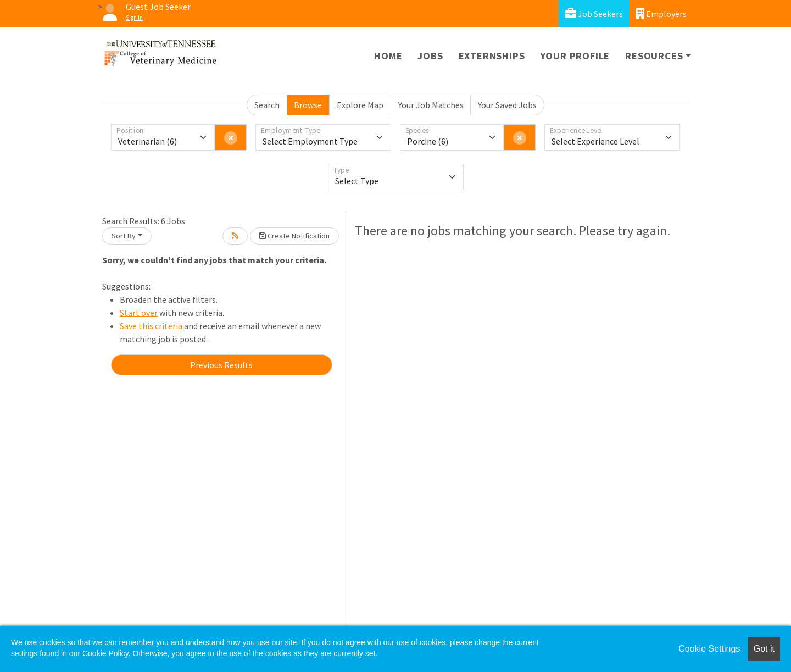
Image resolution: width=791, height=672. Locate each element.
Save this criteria (151, 326)
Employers (661, 13)
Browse (308, 105)
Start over (139, 313)
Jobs (430, 56)
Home (388, 56)
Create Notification (294, 236)
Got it (764, 649)
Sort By (124, 236)
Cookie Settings (709, 649)
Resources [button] (654, 56)
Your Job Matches (431, 105)
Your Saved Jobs (507, 105)
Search (267, 105)
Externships (492, 56)
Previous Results (221, 365)
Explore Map (360, 105)
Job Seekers (594, 13)
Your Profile (575, 56)
